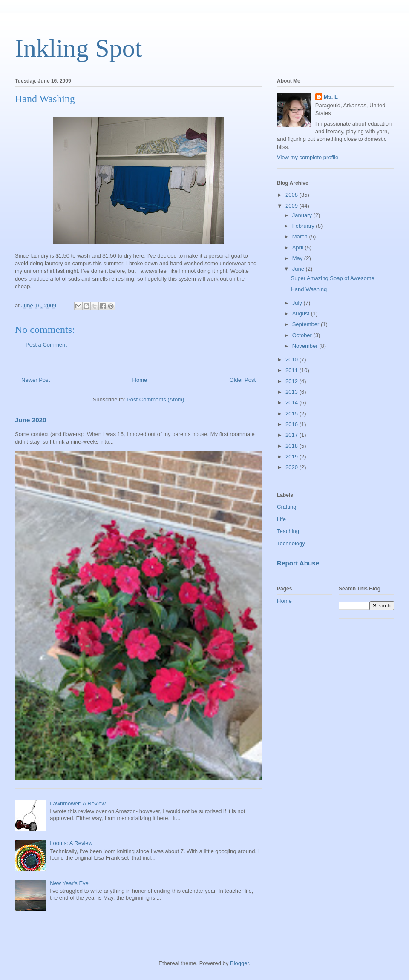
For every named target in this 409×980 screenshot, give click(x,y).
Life (281, 519)
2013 (292, 392)
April (299, 248)
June (299, 269)
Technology (291, 543)
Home (140, 380)
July (298, 303)
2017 (292, 435)
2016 (292, 424)
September (307, 324)
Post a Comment (46, 345)
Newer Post (36, 380)
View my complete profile (308, 157)
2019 (292, 457)
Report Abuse (298, 563)
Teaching (288, 531)
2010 (292, 360)
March (301, 236)
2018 (292, 446)
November (306, 346)
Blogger (239, 963)
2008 (292, 195)
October (303, 335)
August (302, 314)
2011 (292, 370)
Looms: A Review (71, 843)
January (303, 215)
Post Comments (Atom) (155, 400)
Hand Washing (309, 289)
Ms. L (331, 97)
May (298, 258)
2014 (292, 403)
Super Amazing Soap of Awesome (332, 278)
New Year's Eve (69, 883)
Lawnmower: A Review (78, 804)
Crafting (287, 507)
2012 (292, 381)
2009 (292, 206)
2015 (292, 414)
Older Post (243, 380)
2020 (292, 467)
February (304, 226)
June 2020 (31, 420)
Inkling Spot (78, 48)
